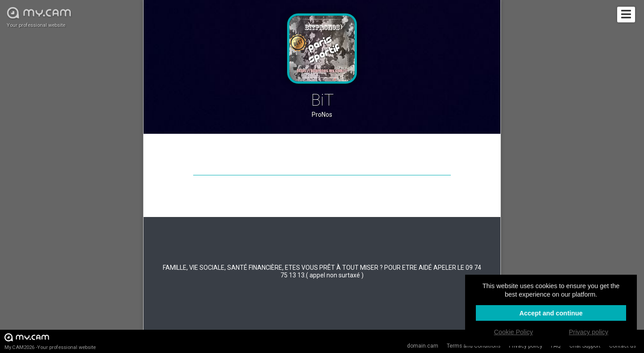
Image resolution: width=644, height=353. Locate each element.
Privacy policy (526, 346)
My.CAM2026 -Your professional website (50, 341)
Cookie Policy (513, 332)
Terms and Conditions (474, 346)
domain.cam (423, 346)
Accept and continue (551, 313)
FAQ (556, 346)
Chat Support (585, 346)
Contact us (623, 346)
